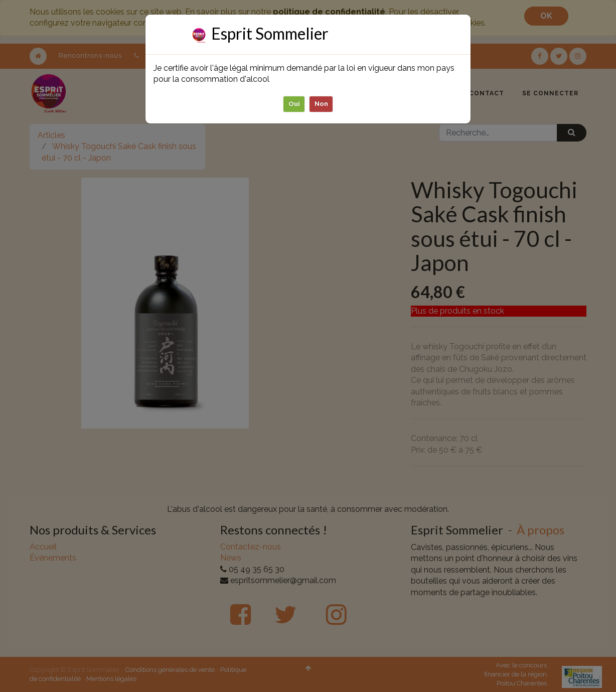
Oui (294, 104)
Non (321, 104)
